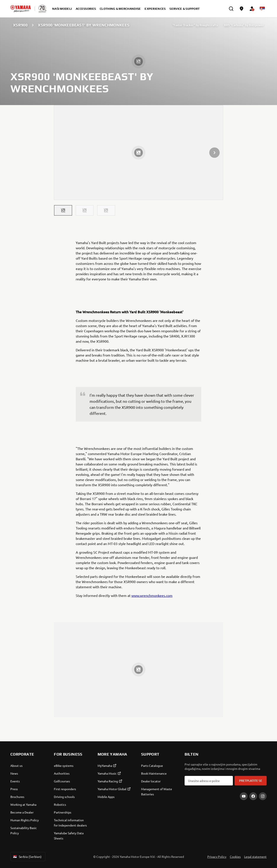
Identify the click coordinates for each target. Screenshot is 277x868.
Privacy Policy (217, 857)
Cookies (235, 857)
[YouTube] (244, 796)
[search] (231, 9)
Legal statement (255, 857)
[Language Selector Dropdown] (262, 9)
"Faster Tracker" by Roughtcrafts (195, 25)
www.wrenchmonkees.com (152, 595)
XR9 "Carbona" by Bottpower (244, 25)
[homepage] (21, 9)
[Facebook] (253, 796)
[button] (63, 210)
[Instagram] (263, 796)
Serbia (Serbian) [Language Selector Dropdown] (27, 857)
